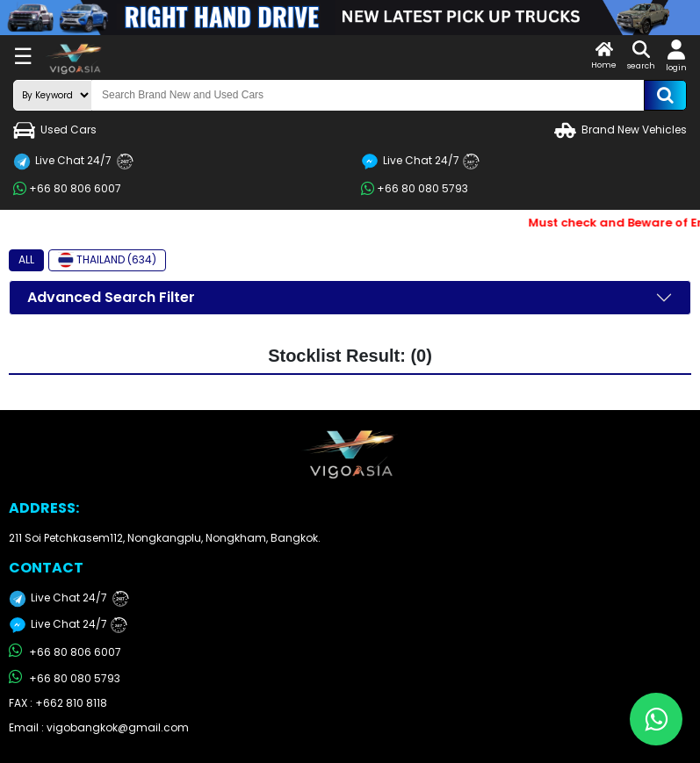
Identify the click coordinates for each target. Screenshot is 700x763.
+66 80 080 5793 (415, 189)
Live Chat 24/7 (73, 162)
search (641, 56)
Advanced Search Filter (111, 297)
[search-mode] (53, 95)
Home (604, 56)
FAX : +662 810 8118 (58, 703)
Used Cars (55, 130)
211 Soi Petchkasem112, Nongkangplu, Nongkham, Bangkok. (165, 538)
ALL (26, 259)
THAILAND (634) (107, 260)
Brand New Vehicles (621, 130)
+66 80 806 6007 (67, 189)
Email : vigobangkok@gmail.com (99, 727)
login (676, 56)
